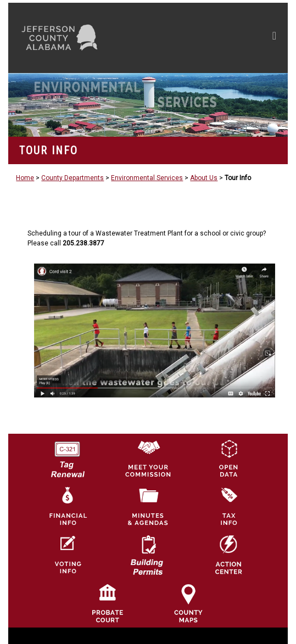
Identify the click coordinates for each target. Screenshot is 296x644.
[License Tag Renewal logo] (67, 456)
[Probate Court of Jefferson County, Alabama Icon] (108, 603)
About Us (204, 178)
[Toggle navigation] (274, 38)
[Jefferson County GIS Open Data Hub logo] (228, 458)
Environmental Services (147, 178)
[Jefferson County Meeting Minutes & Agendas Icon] (148, 506)
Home (25, 178)
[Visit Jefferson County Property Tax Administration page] (228, 506)
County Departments (72, 178)
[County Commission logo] (148, 458)
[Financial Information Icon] (67, 506)
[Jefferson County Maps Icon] (188, 603)
